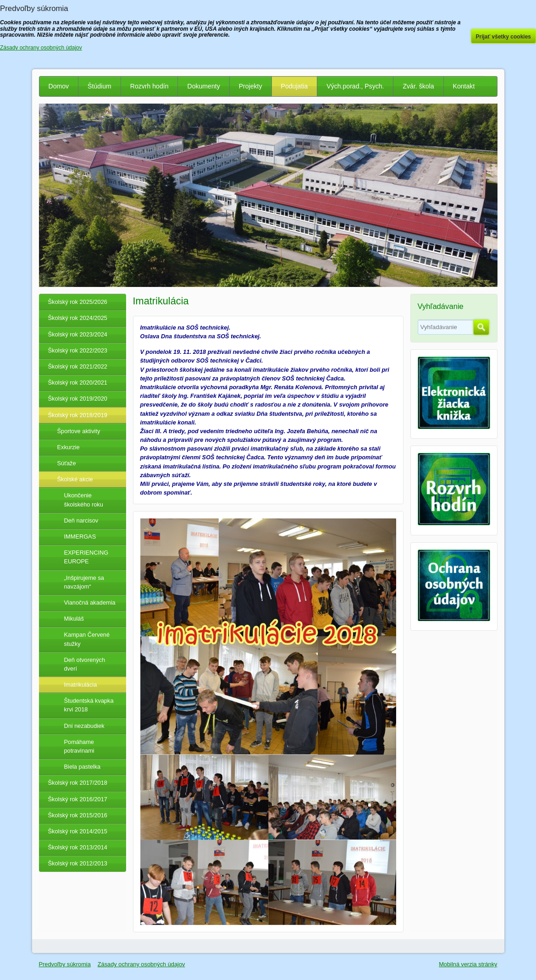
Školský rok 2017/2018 (78, 783)
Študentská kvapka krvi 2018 (89, 705)
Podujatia (295, 86)
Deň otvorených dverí (85, 664)
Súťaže (67, 463)
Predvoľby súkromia (65, 964)
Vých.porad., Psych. (355, 86)
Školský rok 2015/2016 (78, 815)
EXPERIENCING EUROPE (86, 557)
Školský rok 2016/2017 (78, 799)
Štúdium (99, 86)
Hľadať (481, 327)
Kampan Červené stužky (87, 639)
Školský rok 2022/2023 (78, 350)
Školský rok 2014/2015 (78, 831)
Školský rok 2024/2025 (78, 318)
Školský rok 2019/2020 (78, 399)
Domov (59, 86)
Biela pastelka (83, 767)
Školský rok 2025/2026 (78, 302)
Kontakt (464, 86)
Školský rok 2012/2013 (78, 863)
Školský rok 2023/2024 (78, 334)
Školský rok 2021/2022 (78, 366)
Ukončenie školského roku (84, 500)
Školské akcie (75, 479)
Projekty (251, 86)
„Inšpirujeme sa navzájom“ (84, 582)
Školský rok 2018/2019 (78, 415)
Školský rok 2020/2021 (78, 383)
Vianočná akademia (90, 603)
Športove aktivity (79, 431)
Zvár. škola (418, 86)
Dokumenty (203, 86)
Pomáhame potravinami (79, 746)
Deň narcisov (81, 520)
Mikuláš (74, 619)
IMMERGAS (80, 537)
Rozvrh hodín (149, 86)
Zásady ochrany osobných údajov (141, 964)
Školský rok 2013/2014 (78, 847)
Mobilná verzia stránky (468, 964)
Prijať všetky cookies (504, 37)
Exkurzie (69, 447)
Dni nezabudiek (84, 726)
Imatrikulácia (81, 685)
